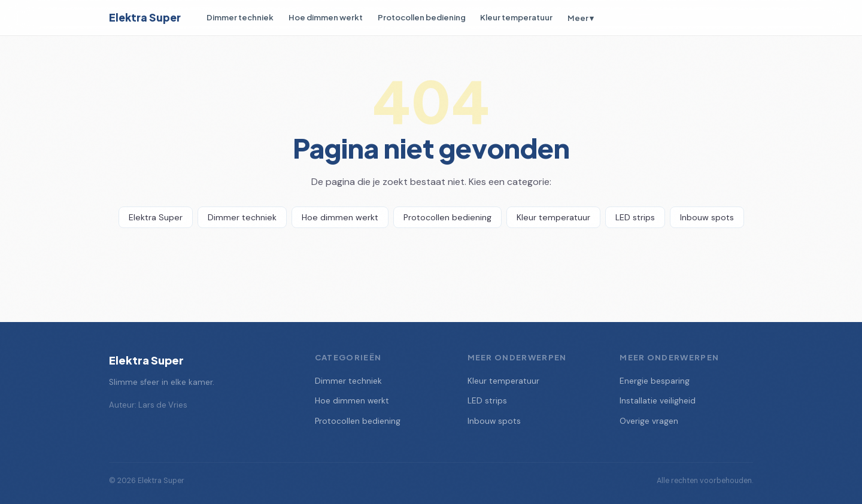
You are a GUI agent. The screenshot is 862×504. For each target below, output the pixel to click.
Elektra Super (145, 17)
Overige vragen (649, 421)
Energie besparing (655, 381)
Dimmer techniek (240, 17)
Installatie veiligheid (658, 401)
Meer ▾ (581, 18)
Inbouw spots (707, 217)
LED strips (635, 217)
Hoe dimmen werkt (326, 17)
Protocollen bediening (422, 17)
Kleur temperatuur (516, 17)
